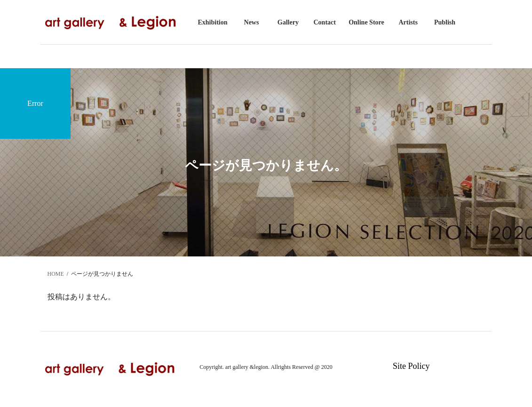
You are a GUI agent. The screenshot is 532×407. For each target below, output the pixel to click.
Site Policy (411, 366)
